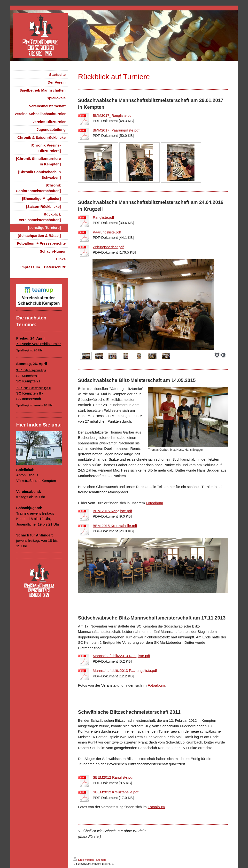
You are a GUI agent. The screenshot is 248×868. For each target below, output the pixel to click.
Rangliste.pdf (103, 217)
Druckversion (84, 860)
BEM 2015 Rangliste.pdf (112, 511)
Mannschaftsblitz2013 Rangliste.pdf (121, 656)
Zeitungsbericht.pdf (108, 247)
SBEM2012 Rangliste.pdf (113, 777)
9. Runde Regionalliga (31, 370)
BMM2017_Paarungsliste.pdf (116, 130)
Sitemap (101, 860)
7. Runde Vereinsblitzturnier (39, 344)
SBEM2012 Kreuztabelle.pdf (116, 792)
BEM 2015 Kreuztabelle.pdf (115, 526)
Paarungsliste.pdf (107, 232)
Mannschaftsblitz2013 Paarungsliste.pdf (125, 670)
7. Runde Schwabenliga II (33, 388)
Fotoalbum (154, 503)
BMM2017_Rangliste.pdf (113, 115)
